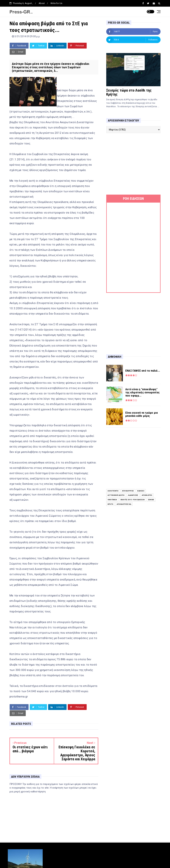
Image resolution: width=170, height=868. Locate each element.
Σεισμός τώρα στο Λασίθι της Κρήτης (129, 92)
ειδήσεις (141, 491)
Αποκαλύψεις (128, 491)
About (42, 3)
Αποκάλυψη (147, 495)
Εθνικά (151, 500)
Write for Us (56, 3)
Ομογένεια (112, 500)
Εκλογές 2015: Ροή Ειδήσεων (133, 500)
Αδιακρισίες (133, 495)
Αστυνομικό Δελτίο (116, 495)
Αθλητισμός (113, 491)
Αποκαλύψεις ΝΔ (124, 504)
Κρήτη (110, 504)
